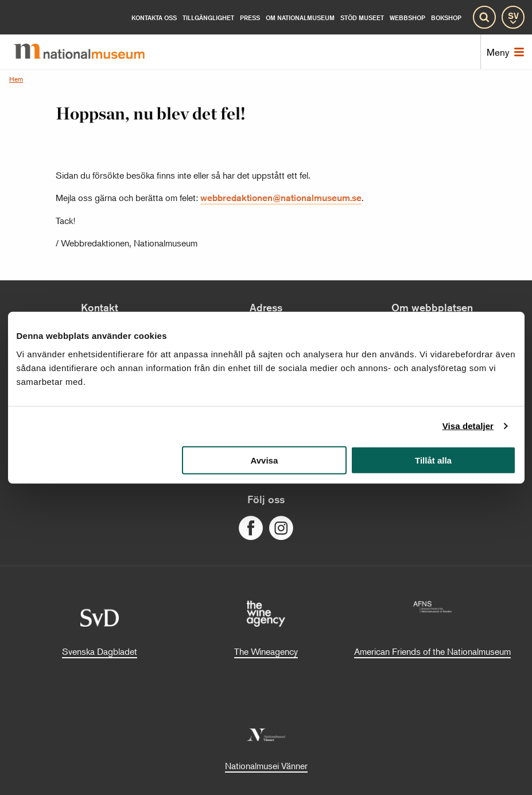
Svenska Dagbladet (100, 651)
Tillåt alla (433, 460)
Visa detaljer (468, 426)
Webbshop (407, 18)
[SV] (513, 17)
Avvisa (264, 460)
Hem (16, 79)
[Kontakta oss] (154, 18)
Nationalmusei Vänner (266, 766)
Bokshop (446, 18)
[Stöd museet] (362, 18)
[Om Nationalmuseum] (300, 18)
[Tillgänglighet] (208, 18)
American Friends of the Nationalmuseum (432, 651)
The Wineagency (266, 651)
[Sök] (484, 17)
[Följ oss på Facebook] (251, 528)
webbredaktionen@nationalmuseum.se (281, 198)
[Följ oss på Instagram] (281, 528)
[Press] (250, 18)
